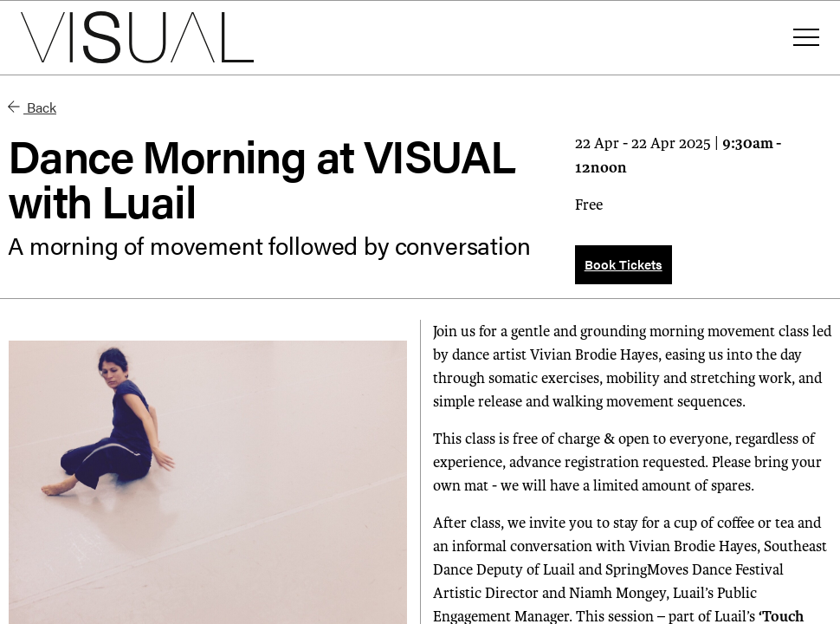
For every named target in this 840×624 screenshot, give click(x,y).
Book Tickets (624, 264)
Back (32, 107)
